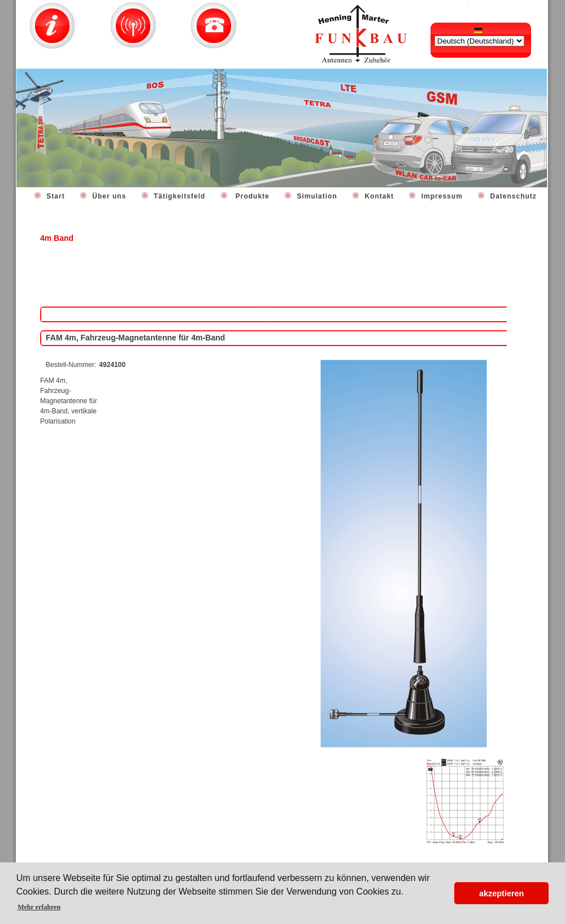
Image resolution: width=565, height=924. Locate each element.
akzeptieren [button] (501, 893)
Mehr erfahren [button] (39, 907)
